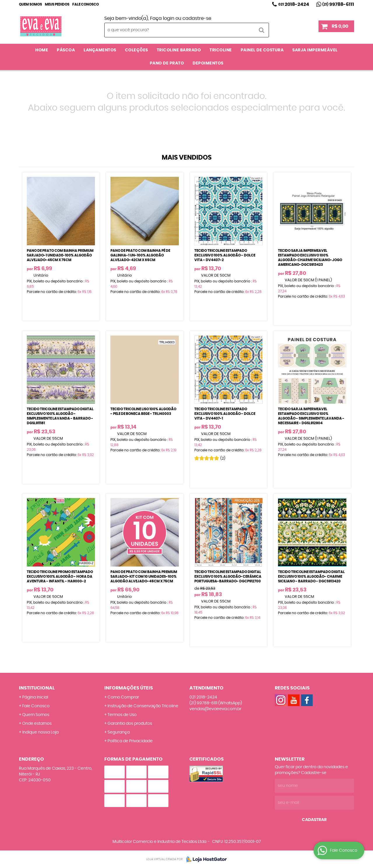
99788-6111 (338, 4)
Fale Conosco (86, 4)
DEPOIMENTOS (208, 63)
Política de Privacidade (130, 741)
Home (42, 50)
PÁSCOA (66, 50)
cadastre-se (197, 18)
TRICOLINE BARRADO (179, 50)
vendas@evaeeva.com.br (215, 709)
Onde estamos (37, 724)
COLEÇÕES (137, 50)
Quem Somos (30, 4)
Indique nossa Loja (40, 732)
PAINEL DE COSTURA (262, 50)
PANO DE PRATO (167, 63)
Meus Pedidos (57, 4)
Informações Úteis (129, 688)
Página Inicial (35, 697)
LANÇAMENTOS (100, 50)
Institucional (37, 688)
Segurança (119, 732)
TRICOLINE (221, 50)
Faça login (162, 18)
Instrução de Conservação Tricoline (143, 706)
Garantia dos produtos (130, 724)
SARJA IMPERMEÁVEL (315, 50)
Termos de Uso (122, 715)
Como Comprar (123, 697)
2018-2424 (294, 4)
